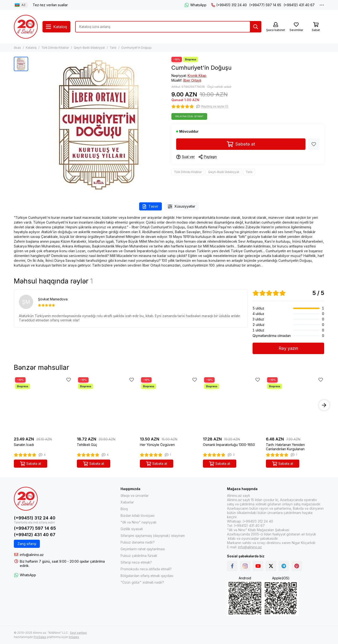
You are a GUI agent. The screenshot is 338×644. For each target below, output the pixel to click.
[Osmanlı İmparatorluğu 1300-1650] (232, 405)
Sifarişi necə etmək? (136, 562)
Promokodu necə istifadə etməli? (146, 569)
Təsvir (151, 207)
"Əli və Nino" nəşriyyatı (138, 522)
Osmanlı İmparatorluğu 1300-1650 (229, 445)
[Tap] (256, 27)
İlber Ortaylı (192, 80)
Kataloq (31, 48)
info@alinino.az (32, 555)
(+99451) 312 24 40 (229, 5)
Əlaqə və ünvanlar (135, 495)
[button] (324, 405)
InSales (74, 637)
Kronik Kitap (197, 76)
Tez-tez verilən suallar (50, 5)
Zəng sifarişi (27, 544)
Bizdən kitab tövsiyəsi (137, 516)
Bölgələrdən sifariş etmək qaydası (147, 576)
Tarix (113, 48)
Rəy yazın (288, 348)
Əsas (17, 48)
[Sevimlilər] (296, 27)
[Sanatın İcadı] (43, 405)
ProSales (40, 637)
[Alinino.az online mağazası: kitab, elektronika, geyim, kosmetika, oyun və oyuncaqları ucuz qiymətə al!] (26, 27)
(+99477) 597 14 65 (265, 5)
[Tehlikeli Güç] (106, 405)
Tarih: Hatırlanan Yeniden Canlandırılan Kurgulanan (285, 447)
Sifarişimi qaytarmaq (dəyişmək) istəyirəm (153, 536)
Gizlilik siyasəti (132, 529)
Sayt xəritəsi (78, 633)
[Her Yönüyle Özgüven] (169, 405)
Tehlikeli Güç (87, 445)
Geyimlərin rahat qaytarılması (143, 549)
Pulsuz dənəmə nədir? (138, 542)
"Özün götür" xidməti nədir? (142, 582)
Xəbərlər (127, 502)
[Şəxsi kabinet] (276, 27)
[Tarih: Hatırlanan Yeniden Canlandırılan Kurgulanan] (295, 405)
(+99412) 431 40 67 (299, 5)
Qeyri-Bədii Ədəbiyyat (89, 48)
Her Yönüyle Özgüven (157, 445)
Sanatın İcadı (24, 445)
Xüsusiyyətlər (182, 207)
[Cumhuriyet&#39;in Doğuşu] (99, 125)
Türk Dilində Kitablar (55, 48)
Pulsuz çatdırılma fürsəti (139, 556)
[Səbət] (316, 27)
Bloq (124, 509)
